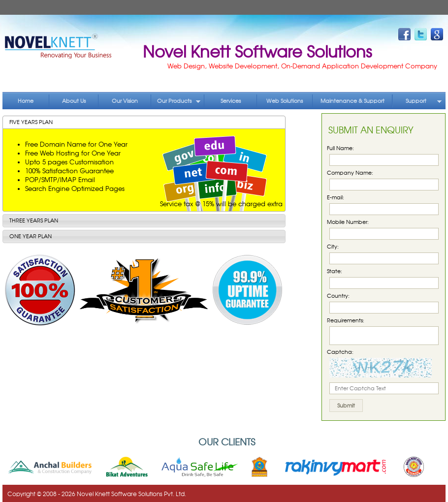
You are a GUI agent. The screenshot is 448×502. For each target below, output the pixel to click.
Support (424, 101)
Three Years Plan (34, 220)
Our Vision (125, 101)
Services (231, 101)
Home (26, 101)
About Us (74, 101)
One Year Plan (31, 236)
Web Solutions (285, 101)
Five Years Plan (31, 122)
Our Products (179, 101)
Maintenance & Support (352, 101)
